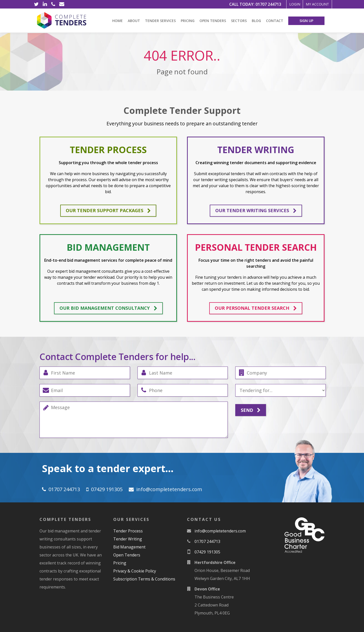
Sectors (239, 21)
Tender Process (128, 531)
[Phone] (53, 4)
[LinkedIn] (45, 4)
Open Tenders (213, 21)
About (134, 21)
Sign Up (306, 21)
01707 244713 (254, 4)
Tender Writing (128, 539)
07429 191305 (107, 489)
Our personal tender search (256, 308)
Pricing (188, 21)
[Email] (62, 4)
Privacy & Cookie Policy (135, 571)
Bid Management (129, 547)
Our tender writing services (256, 211)
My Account (313, 4)
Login (284, 4)
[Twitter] (36, 4)
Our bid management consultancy (108, 308)
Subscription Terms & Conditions (144, 579)
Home (117, 21)
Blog (256, 21)
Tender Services (160, 21)
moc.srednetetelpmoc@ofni (169, 489)
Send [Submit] (251, 410)
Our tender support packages (108, 211)
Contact (275, 21)
